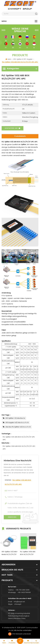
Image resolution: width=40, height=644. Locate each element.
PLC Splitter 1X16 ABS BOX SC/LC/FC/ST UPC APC (19, 438)
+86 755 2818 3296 (22, 590)
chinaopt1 (18, 604)
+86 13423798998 (24, 592)
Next (37, 543)
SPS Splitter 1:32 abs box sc (15, 418)
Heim (8, 59)
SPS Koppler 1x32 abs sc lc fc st (17, 423)
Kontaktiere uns (12, 128)
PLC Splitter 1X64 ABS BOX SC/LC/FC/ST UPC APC (19, 448)
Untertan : (18, 482)
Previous (1, 543)
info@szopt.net (19, 602)
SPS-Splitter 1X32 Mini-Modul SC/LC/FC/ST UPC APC (10, 553)
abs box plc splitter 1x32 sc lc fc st (18, 427)
